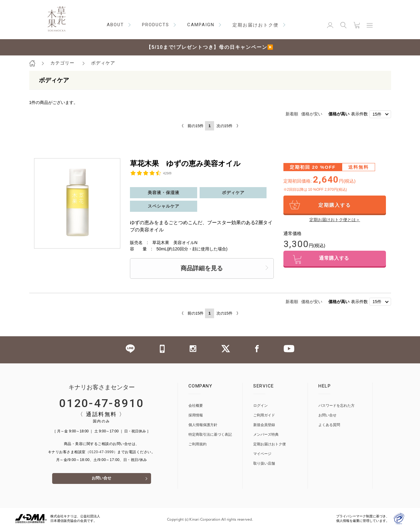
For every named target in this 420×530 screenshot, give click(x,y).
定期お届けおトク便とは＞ (335, 220)
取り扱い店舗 (264, 464)
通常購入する (335, 260)
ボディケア (103, 63)
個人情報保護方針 (203, 425)
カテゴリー (62, 63)
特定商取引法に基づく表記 (210, 435)
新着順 (292, 114)
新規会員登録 (264, 425)
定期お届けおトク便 (270, 444)
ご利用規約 (197, 444)
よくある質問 (329, 425)
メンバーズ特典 (266, 435)
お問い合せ (102, 479)
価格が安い (312, 114)
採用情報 (196, 415)
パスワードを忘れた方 (336, 406)
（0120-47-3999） (102, 452)
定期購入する (335, 205)
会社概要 (196, 406)
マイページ (262, 454)
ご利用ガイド (264, 415)
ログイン (261, 406)
